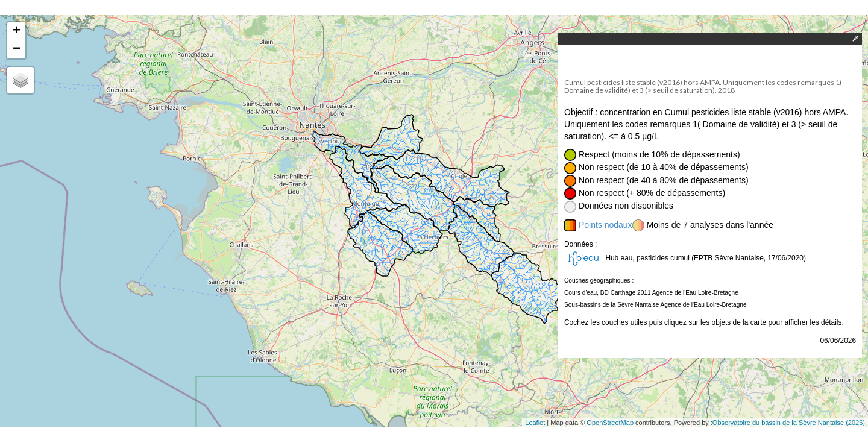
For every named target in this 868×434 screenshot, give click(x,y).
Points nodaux (605, 225)
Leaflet (535, 423)
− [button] (17, 49)
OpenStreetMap (610, 423)
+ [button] (17, 31)
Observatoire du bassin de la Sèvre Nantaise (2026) (789, 423)
